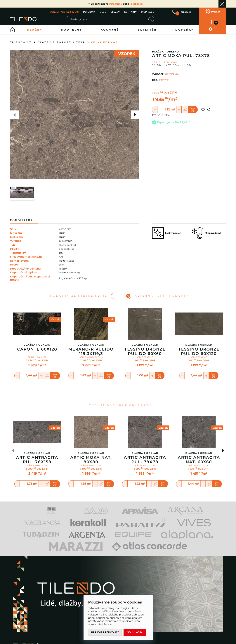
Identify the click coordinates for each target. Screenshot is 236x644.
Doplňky (184, 30)
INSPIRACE (147, 12)
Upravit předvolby (105, 632)
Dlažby (35, 30)
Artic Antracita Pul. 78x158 (37, 460)
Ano (61, 257)
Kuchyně (110, 30)
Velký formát (104, 42)
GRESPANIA (172, 74)
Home (13, 30)
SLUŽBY (115, 12)
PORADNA (89, 12)
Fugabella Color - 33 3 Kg (73, 278)
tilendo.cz (21, 42)
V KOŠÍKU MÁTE (213, 21)
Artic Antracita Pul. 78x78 (145, 460)
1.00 (61, 253)
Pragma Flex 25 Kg (69, 273)
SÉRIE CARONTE (37, 357)
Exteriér (147, 30)
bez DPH (170, 93)
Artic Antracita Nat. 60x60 (199, 460)
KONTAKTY (130, 12)
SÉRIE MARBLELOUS (91, 357)
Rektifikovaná (67, 261)
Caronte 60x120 (37, 349)
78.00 (62, 233)
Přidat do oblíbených (203, 110)
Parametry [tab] (22, 220)
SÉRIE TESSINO (145, 357)
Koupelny (72, 30)
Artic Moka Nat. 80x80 (91, 460)
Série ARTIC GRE (165, 62)
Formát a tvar (71, 42)
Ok (222, 4)
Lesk (61, 265)
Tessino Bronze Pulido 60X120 (199, 351)
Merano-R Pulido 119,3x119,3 (91, 351)
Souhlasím (135, 632)
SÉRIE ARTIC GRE (37, 466)
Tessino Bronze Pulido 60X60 (145, 351)
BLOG (103, 12)
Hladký (63, 269)
